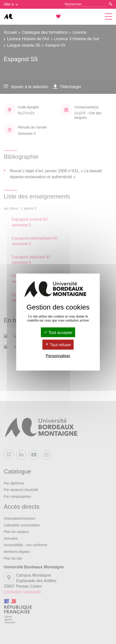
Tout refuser (58, 345)
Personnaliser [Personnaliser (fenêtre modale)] (58, 356)
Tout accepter (58, 333)
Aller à (11, 4)
